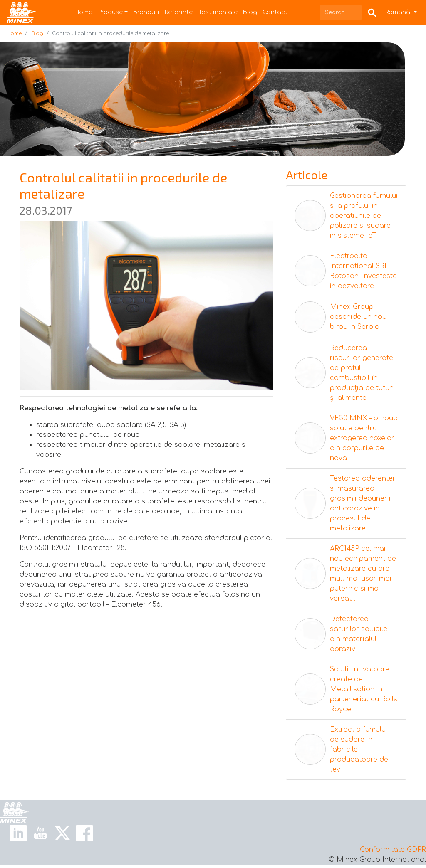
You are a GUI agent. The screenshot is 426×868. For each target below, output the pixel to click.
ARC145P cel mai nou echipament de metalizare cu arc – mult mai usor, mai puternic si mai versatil (363, 574)
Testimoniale (218, 12)
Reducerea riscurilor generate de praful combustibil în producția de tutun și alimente (362, 373)
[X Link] (62, 833)
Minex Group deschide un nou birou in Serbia (358, 317)
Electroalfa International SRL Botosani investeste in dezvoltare (363, 271)
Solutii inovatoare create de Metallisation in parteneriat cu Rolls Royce (364, 689)
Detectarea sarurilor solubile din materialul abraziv (359, 634)
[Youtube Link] (40, 833)
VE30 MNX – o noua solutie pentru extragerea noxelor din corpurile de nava (364, 438)
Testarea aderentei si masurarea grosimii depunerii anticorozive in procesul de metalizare (362, 503)
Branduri (146, 12)
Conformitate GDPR (393, 850)
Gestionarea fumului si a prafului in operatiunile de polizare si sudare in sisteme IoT (364, 216)
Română (399, 12)
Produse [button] (111, 12)
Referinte (179, 12)
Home (84, 12)
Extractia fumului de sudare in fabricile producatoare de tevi (359, 750)
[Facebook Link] (84, 833)
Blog (250, 12)
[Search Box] (372, 12)
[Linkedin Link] (18, 833)
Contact (275, 12)
